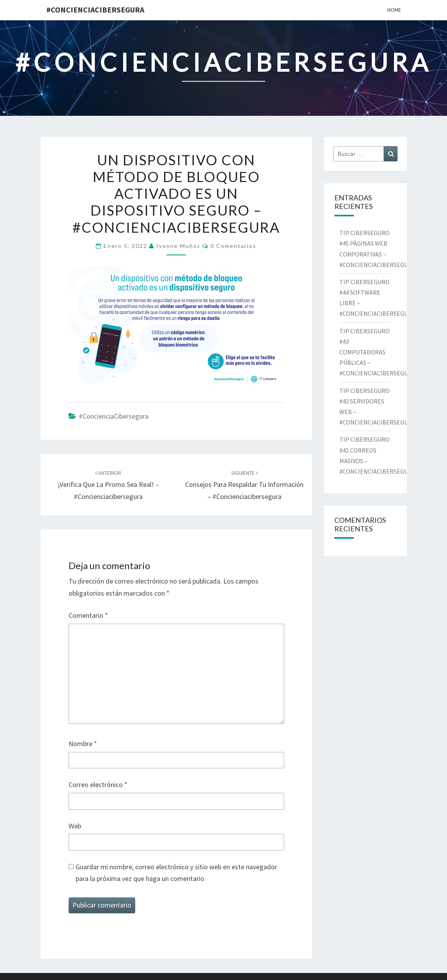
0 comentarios (233, 246)
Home (394, 10)
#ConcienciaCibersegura (95, 10)
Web (75, 826)
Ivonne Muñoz (178, 246)
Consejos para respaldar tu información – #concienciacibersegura (244, 485)
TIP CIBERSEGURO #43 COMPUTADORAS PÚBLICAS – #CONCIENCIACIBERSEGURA (379, 352)
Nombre (83, 744)
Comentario (88, 615)
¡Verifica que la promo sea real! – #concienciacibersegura (108, 485)
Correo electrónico (98, 785)
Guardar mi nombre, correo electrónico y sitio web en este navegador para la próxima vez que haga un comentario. (176, 873)
